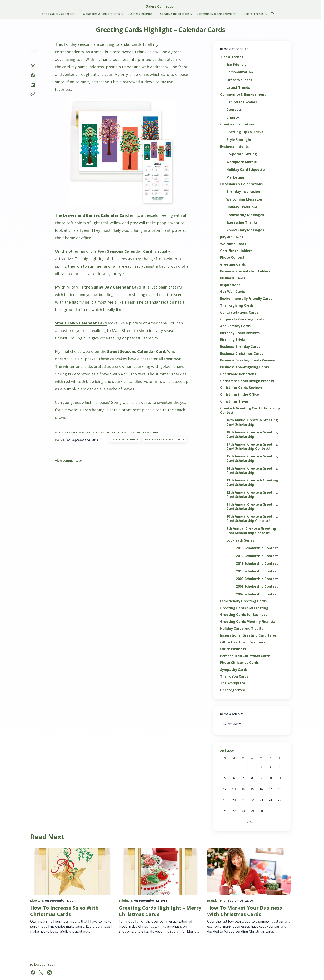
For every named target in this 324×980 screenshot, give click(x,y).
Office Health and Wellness (243, 642)
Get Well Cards (233, 292)
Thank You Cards (234, 677)
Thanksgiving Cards (237, 306)
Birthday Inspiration (243, 192)
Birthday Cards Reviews (240, 333)
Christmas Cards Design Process (247, 381)
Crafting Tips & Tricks (245, 132)
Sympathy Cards (234, 670)
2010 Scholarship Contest (257, 571)
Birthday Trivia (233, 340)
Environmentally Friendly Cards (246, 299)
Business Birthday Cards (240, 347)
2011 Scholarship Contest (257, 564)
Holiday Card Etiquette (246, 170)
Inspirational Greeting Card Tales (248, 635)
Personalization (240, 72)
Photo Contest (232, 258)
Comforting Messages (245, 215)
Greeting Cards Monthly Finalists (248, 622)
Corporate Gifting (242, 154)
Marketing (235, 177)
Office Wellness (239, 80)
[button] (272, 14)
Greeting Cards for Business (244, 615)
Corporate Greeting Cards (242, 319)
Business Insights (234, 146)
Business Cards (233, 278)
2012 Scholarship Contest (257, 556)
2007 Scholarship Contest (257, 594)
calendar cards (108, 432)
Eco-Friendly (236, 65)
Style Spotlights (125, 439)
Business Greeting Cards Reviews (248, 360)
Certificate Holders (236, 251)
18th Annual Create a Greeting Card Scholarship (252, 434)
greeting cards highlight (141, 432)
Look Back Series (240, 540)
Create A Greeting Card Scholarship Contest (250, 410)
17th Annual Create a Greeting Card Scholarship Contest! (252, 447)
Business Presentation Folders (245, 271)
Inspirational (231, 285)
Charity (233, 117)
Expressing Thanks (242, 222)
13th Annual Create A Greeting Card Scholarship (252, 482)
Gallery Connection (160, 6)
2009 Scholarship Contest (257, 579)
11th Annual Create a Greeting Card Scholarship (252, 507)
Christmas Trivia (234, 401)
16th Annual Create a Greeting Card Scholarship (252, 422)
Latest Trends (238, 88)
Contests (234, 110)
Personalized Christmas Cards (245, 656)
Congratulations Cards (239, 312)
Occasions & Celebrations (241, 184)
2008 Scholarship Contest (257, 587)
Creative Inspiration (237, 124)
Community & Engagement (243, 94)
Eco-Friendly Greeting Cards (243, 601)
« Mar (250, 822)
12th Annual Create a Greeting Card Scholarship (252, 495)
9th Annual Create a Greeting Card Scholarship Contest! (251, 531)
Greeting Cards (233, 264)
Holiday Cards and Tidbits (242, 629)
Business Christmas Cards (75, 432)
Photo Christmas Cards (239, 663)
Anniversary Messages (245, 230)
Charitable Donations (238, 374)
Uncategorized (233, 690)
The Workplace (233, 683)
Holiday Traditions (242, 207)
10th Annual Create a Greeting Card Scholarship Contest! (252, 519)
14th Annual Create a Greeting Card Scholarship (252, 471)
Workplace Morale (242, 162)
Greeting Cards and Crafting (244, 608)
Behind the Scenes (242, 102)
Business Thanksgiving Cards (244, 367)
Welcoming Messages (245, 199)
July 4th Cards (232, 237)
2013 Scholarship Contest (257, 548)
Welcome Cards (233, 244)
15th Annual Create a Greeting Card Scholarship (252, 458)
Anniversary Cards (235, 326)
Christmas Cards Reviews (241, 388)
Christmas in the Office (240, 394)
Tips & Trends (232, 57)
